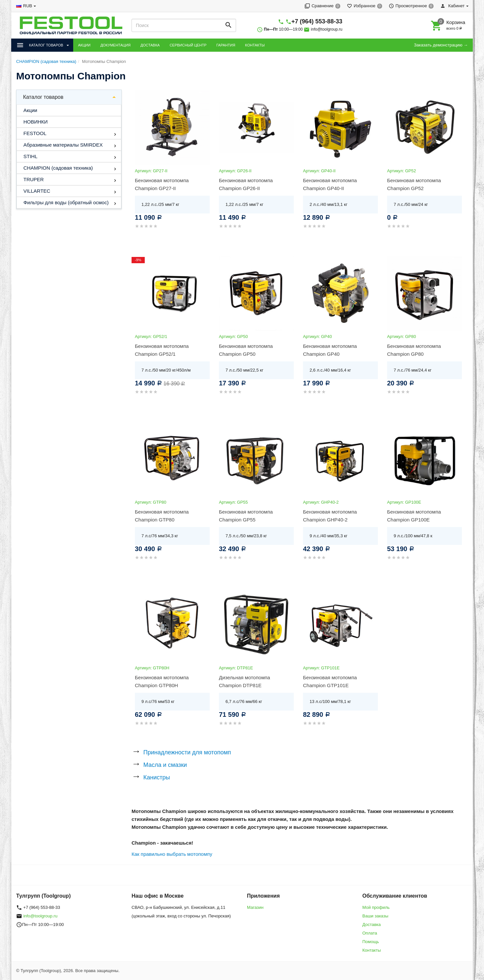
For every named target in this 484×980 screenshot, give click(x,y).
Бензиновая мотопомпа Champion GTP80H (162, 681)
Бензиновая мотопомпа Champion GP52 (414, 184)
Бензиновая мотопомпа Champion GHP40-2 (330, 516)
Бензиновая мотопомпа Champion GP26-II (246, 184)
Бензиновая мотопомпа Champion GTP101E (330, 681)
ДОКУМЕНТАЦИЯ (115, 45)
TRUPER (34, 179)
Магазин (255, 907)
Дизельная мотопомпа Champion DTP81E (244, 681)
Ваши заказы (375, 916)
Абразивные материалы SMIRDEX (63, 145)
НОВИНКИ (36, 122)
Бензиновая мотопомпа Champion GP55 (246, 516)
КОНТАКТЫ (255, 45)
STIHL (30, 156)
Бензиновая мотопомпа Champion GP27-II (162, 184)
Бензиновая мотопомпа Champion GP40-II (330, 184)
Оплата (370, 933)
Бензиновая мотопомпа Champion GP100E (414, 516)
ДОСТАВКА (150, 45)
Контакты (372, 950)
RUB (28, 6)
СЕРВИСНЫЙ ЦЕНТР (188, 45)
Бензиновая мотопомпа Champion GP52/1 (162, 350)
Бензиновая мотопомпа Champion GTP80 (162, 516)
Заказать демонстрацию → (441, 45)
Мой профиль (376, 907)
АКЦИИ (84, 45)
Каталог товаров (43, 97)
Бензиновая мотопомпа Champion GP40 (330, 350)
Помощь (371, 942)
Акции (30, 110)
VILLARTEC (37, 191)
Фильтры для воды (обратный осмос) (66, 202)
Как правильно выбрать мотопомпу (172, 854)
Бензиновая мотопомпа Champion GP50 (246, 350)
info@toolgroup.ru (327, 29)
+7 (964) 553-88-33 (317, 21)
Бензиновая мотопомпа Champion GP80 (414, 350)
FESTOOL (35, 133)
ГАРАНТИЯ (226, 45)
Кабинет (452, 6)
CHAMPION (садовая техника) (58, 168)
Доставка (372, 924)
